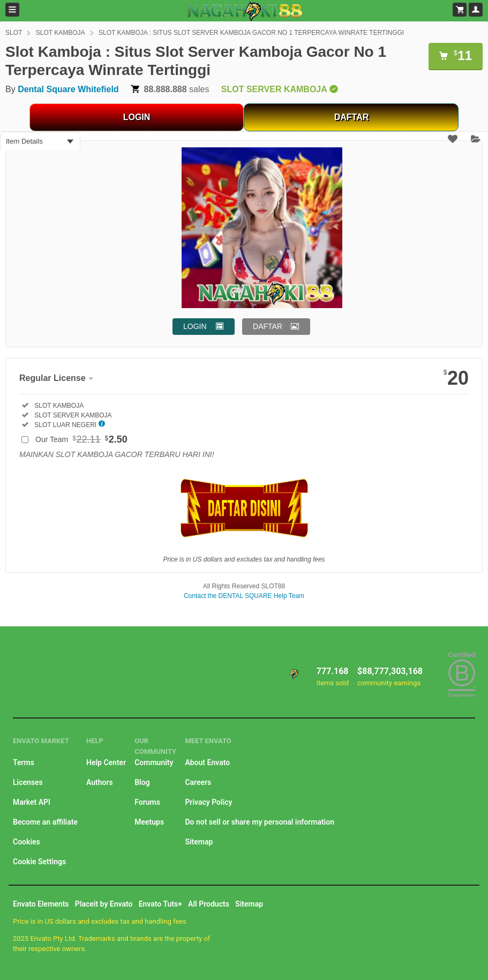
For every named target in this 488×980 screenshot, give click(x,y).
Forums (147, 802)
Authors (100, 782)
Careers (198, 782)
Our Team (81, 439)
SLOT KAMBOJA (61, 33)
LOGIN (137, 117)
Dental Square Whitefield (68, 89)
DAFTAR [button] (268, 326)
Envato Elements (41, 904)
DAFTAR (352, 117)
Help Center (106, 762)
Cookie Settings (39, 862)
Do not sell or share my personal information (260, 822)
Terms (24, 762)
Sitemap (199, 842)
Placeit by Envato (104, 904)
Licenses (28, 782)
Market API (32, 802)
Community (154, 762)
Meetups (149, 822)
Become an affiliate (45, 822)
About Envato (207, 762)
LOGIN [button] (195, 326)
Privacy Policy (208, 802)
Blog (142, 782)
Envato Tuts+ (160, 904)
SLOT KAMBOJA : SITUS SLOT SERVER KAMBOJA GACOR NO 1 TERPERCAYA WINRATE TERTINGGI (251, 33)
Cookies (27, 842)
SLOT (14, 33)
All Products (209, 904)
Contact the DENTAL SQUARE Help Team (244, 596)
